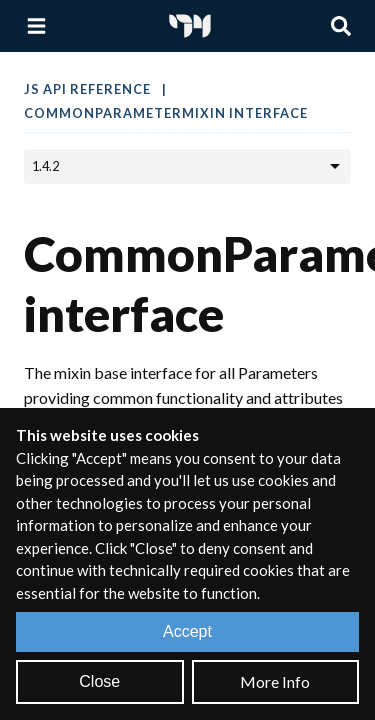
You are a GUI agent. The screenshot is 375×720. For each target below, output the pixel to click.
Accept (187, 631)
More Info (275, 681)
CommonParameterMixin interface (166, 113)
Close (99, 681)
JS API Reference (89, 89)
